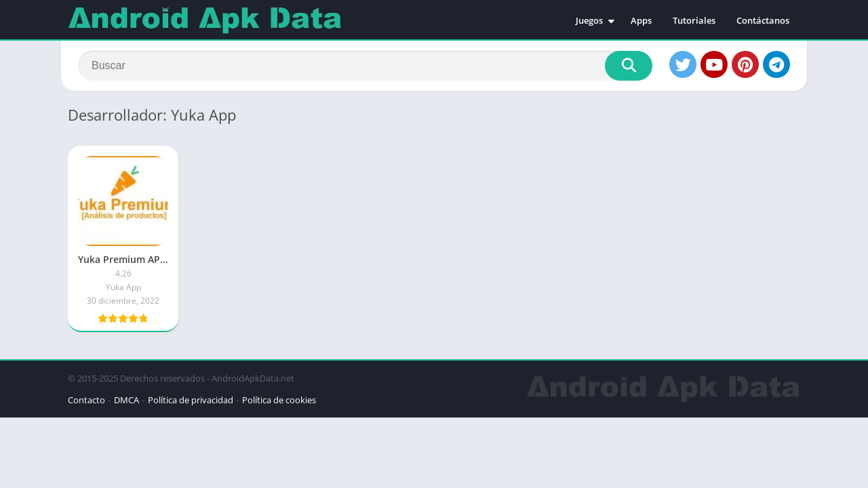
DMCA (126, 400)
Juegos (589, 20)
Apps (641, 20)
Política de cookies (279, 400)
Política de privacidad (191, 400)
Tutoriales (694, 20)
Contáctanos (763, 20)
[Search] (365, 66)
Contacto (86, 400)
